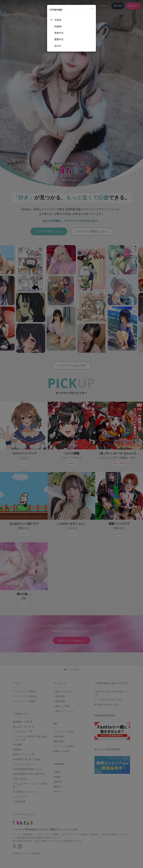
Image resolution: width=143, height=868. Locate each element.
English (58, 26)
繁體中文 (59, 39)
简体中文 (59, 33)
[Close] (93, 9)
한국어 (58, 46)
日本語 (58, 20)
